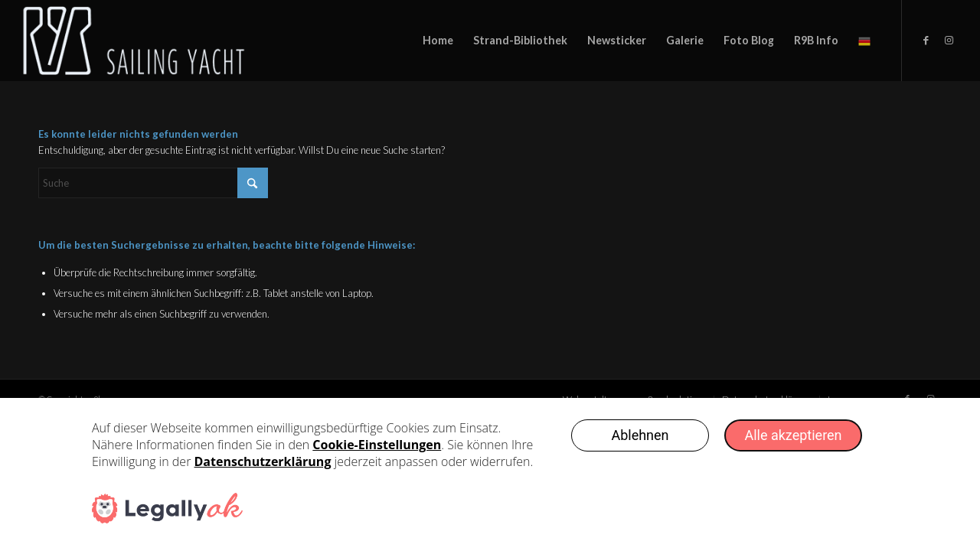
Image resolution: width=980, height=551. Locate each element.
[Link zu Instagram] (949, 40)
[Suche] (153, 183)
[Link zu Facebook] (926, 40)
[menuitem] (438, 41)
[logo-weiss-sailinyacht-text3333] (148, 41)
